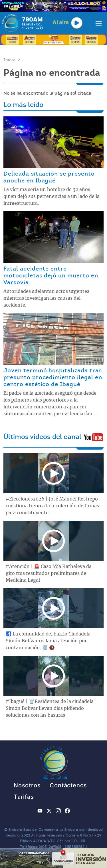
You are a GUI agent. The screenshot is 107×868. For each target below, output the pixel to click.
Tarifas (24, 797)
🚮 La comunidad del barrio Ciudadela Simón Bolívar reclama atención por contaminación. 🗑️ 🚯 (48, 641)
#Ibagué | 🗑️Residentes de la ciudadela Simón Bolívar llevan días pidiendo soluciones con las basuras (50, 708)
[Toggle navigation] (97, 23)
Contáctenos (68, 785)
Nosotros (27, 785)
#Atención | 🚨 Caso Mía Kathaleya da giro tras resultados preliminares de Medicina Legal (49, 573)
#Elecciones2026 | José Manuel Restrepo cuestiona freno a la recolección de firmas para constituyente (52, 506)
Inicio (10, 60)
